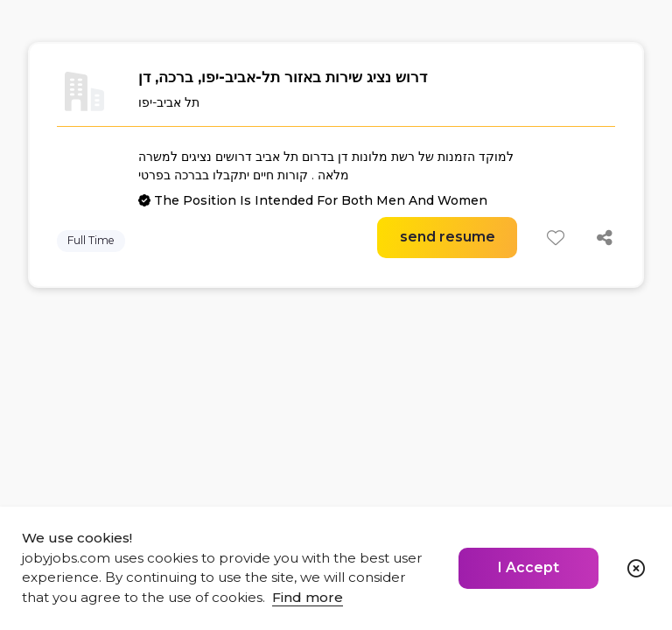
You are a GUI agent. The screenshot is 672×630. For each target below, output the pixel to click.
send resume (448, 237)
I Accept (528, 567)
